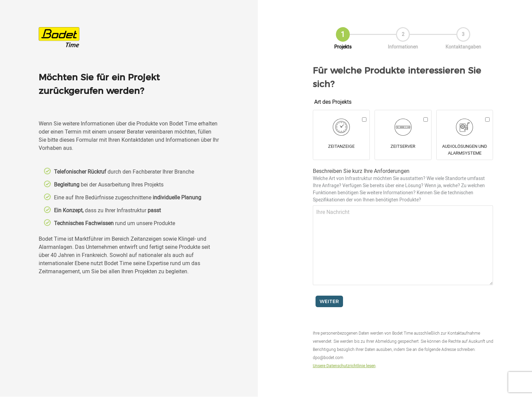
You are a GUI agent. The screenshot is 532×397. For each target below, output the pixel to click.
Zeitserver (403, 146)
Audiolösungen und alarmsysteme (465, 150)
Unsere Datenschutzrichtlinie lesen (344, 365)
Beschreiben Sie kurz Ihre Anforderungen (399, 185)
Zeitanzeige (341, 146)
